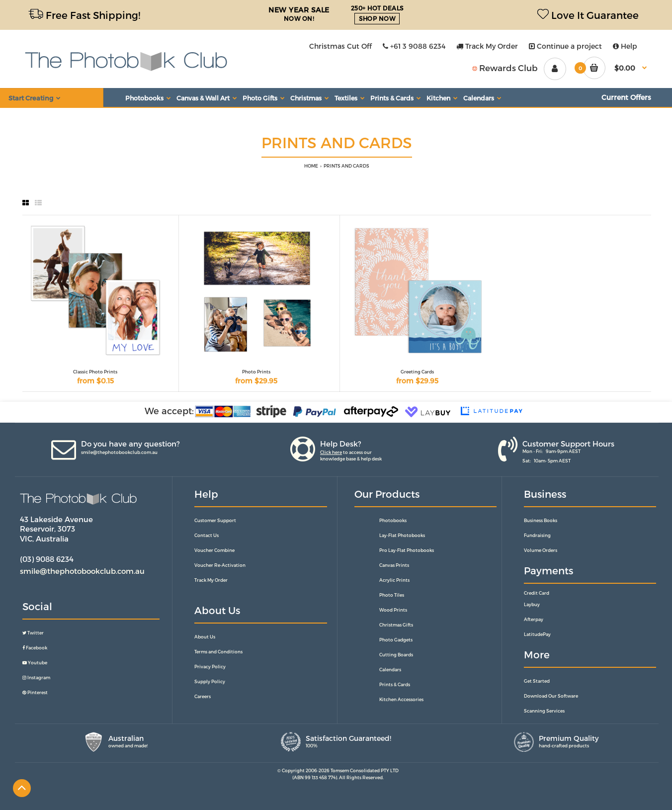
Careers (203, 696)
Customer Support (215, 520)
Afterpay (534, 619)
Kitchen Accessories (401, 699)
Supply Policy (210, 681)
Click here (331, 452)
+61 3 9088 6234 (414, 46)
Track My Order (487, 46)
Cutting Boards (396, 655)
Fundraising (537, 535)
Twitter (33, 633)
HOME (311, 166)
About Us (205, 637)
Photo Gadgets (396, 640)
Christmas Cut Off (340, 46)
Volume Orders (541, 550)
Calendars (390, 670)
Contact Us (207, 535)
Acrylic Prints (394, 580)
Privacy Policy (210, 667)
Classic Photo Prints (95, 372)
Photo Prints (256, 372)
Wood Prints (393, 610)
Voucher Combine (214, 550)
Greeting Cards (417, 372)
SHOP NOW (377, 18)
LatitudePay (537, 634)
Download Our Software (551, 696)
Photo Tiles (392, 595)
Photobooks (393, 520)
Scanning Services (544, 711)
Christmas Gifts (396, 625)
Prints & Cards (395, 684)
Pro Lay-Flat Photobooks (407, 550)
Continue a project (565, 46)
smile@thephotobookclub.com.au (119, 452)
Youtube (35, 663)
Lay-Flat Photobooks (402, 535)
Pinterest (35, 692)
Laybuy (532, 604)
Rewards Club (505, 68)
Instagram (36, 677)
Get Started (537, 681)
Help (625, 46)
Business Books (541, 520)
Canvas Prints (394, 565)
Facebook (35, 648)
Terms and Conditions (218, 652)
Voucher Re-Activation (220, 565)
